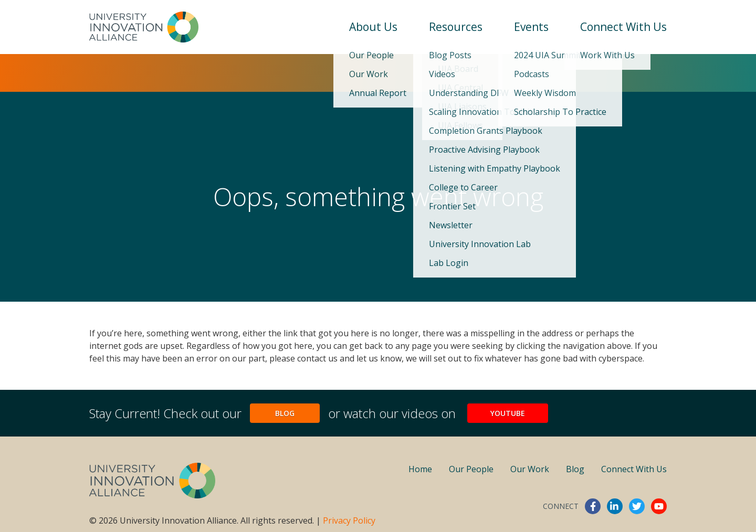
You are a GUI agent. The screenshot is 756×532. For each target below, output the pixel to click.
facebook (593, 506)
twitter (637, 506)
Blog (285, 413)
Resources (456, 27)
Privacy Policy (349, 520)
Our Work (530, 469)
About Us (373, 27)
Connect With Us (623, 27)
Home (420, 469)
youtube (659, 506)
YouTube (508, 413)
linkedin (615, 506)
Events (531, 27)
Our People (471, 469)
